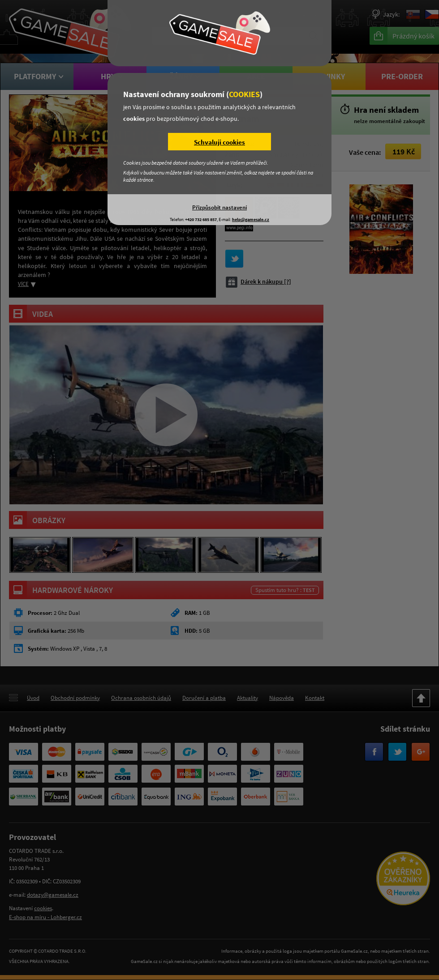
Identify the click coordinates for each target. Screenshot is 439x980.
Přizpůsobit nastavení (219, 207)
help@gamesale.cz (251, 219)
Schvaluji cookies (219, 142)
